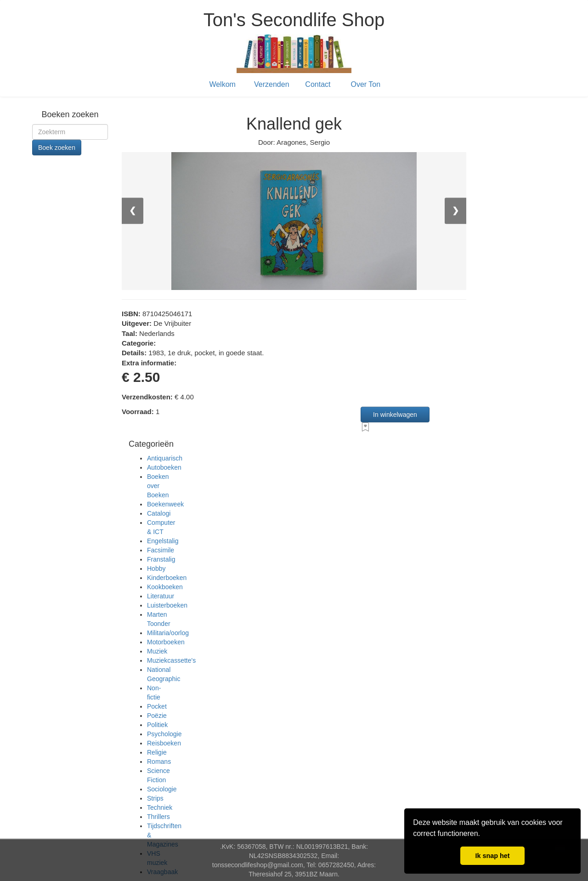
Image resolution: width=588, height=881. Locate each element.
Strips (155, 798)
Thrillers (158, 817)
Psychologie (164, 734)
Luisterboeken (167, 605)
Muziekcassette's (171, 660)
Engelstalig (163, 541)
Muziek (157, 651)
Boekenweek (165, 504)
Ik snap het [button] (492, 856)
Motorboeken (166, 642)
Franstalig (161, 559)
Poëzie (157, 716)
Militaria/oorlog (168, 633)
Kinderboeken (167, 578)
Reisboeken (164, 743)
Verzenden (272, 84)
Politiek (157, 725)
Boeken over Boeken (158, 486)
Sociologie (162, 789)
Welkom (222, 84)
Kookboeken (165, 587)
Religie (157, 752)
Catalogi (159, 513)
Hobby (156, 568)
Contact (318, 84)
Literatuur (161, 596)
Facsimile (161, 550)
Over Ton (366, 84)
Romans (159, 762)
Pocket (157, 706)
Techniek (160, 807)
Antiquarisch (165, 458)
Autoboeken (164, 467)
